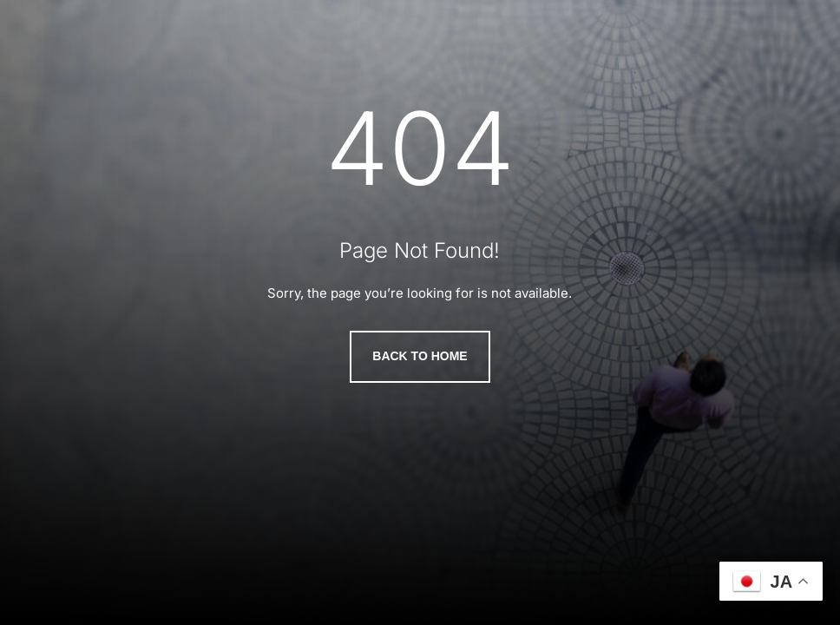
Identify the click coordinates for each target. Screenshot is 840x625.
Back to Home (420, 356)
